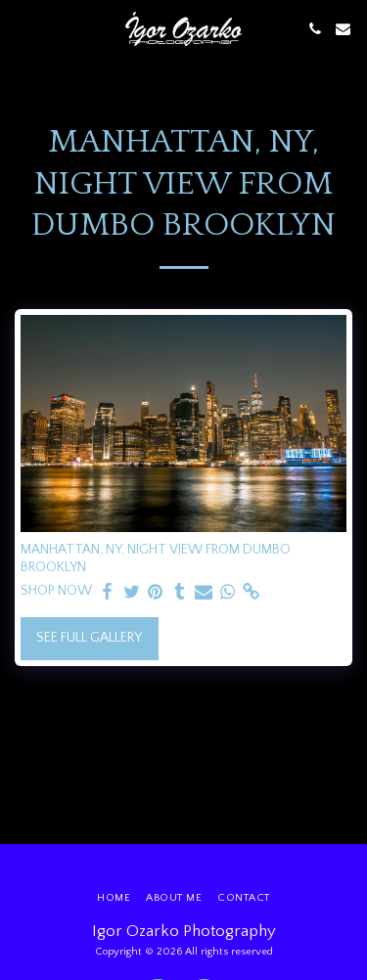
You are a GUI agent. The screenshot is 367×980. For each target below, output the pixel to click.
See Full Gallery (89, 638)
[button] (22, 28)
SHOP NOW (56, 591)
